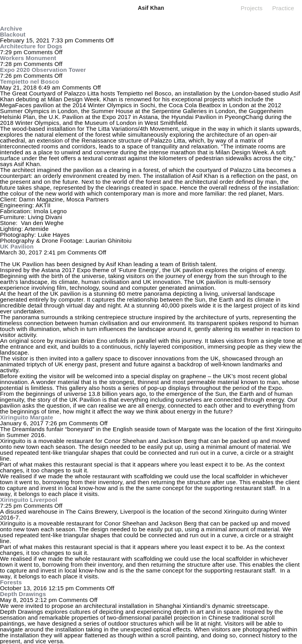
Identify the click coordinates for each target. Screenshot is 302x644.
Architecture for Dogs (31, 46)
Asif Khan (151, 8)
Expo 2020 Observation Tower (43, 70)
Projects (252, 8)
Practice (283, 8)
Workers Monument (28, 58)
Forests (11, 582)
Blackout (13, 34)
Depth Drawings (23, 594)
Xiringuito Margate (27, 417)
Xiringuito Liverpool (29, 500)
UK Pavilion (17, 246)
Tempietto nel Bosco (29, 81)
